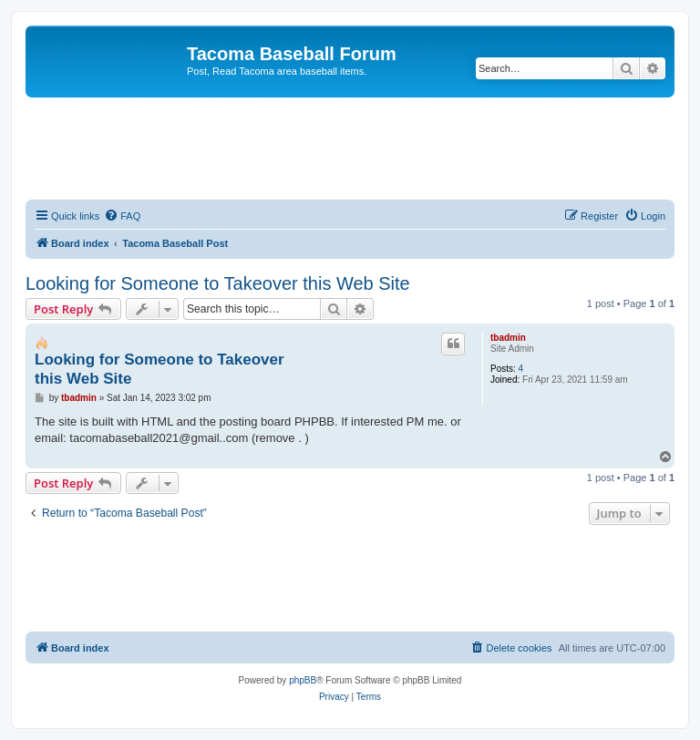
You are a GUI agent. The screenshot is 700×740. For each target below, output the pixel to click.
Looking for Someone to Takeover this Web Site (218, 283)
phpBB (303, 680)
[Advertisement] (357, 148)
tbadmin (508, 338)
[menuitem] (122, 216)
